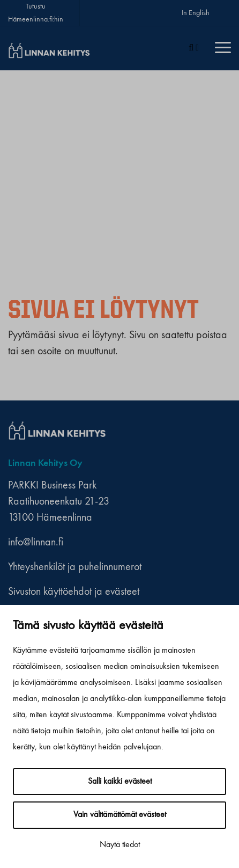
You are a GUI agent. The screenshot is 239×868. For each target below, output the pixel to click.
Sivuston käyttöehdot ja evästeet (74, 592)
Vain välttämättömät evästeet (120, 815)
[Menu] (223, 48)
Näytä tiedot (120, 845)
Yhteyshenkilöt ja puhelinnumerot (75, 567)
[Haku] (194, 48)
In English (196, 13)
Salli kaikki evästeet (120, 782)
